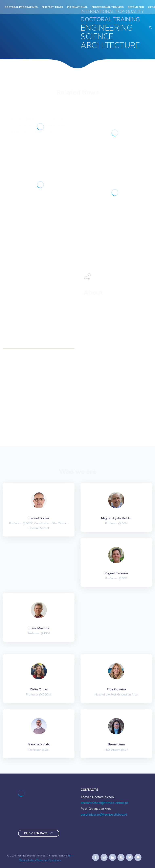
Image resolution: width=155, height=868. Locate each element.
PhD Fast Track (52, 7)
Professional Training (108, 7)
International (77, 7)
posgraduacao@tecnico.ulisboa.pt (104, 815)
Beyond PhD (136, 7)
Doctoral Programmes (21, 7)
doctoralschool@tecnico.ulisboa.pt (104, 803)
